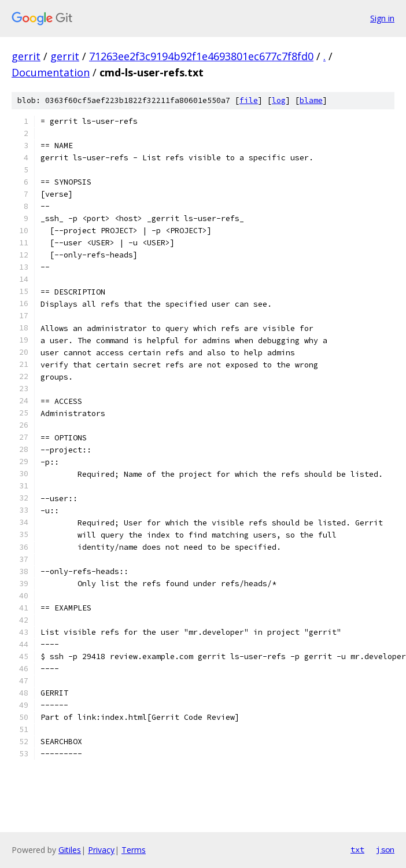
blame (311, 100)
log (279, 100)
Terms (134, 850)
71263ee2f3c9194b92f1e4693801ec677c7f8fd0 (201, 56)
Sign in (382, 18)
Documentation (51, 72)
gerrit (26, 56)
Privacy (101, 850)
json (385, 849)
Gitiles (70, 850)
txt (357, 849)
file (249, 100)
